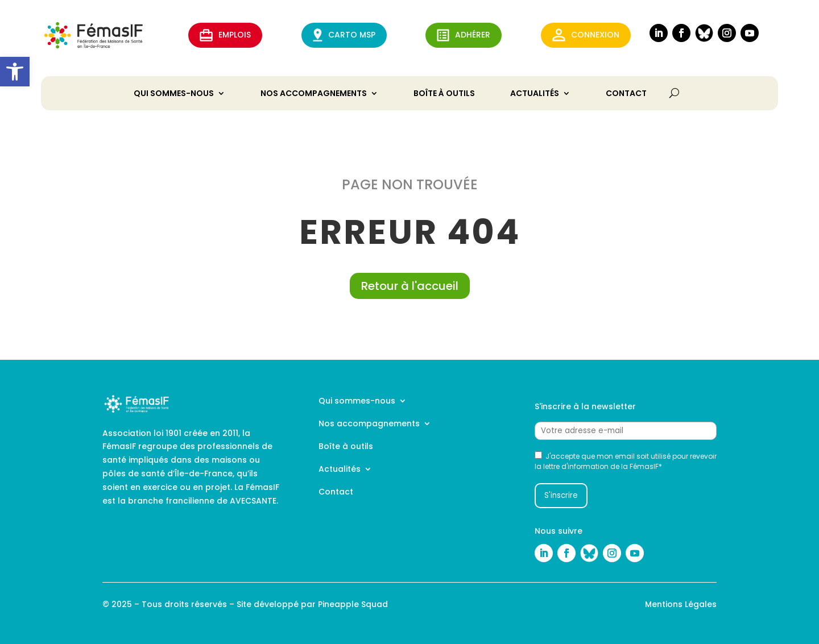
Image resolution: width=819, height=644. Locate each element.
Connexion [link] (586, 35)
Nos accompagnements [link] (314, 94)
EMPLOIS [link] (225, 35)
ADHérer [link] (464, 35)
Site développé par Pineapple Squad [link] (312, 604)
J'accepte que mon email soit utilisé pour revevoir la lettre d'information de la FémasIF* (626, 461)
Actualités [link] (535, 94)
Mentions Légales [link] (681, 604)
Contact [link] (626, 94)
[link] (15, 72)
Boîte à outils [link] (444, 94)
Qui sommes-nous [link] (174, 94)
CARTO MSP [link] (344, 35)
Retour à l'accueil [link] (410, 286)
